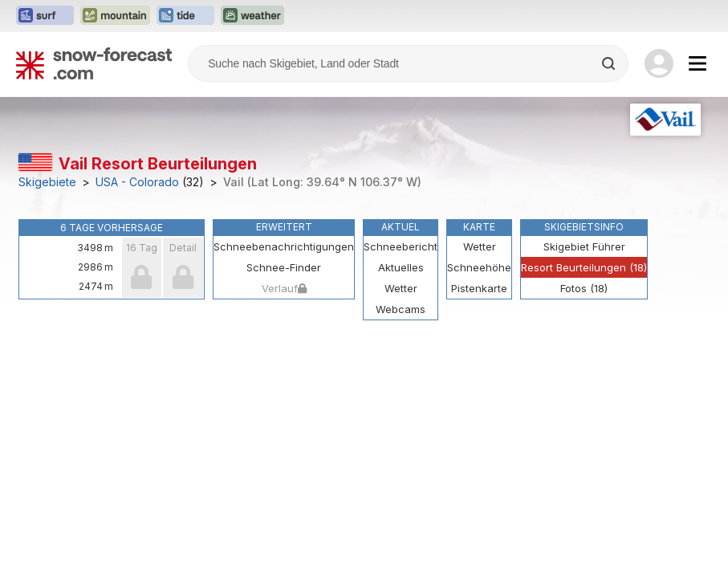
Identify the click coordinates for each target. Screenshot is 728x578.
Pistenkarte (479, 288)
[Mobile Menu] (697, 63)
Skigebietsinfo (584, 227)
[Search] (610, 63)
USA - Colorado (137, 182)
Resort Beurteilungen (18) (584, 267)
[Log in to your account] (659, 63)
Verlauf (284, 288)
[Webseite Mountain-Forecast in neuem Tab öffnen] (115, 16)
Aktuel (401, 227)
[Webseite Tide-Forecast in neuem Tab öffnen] (185, 16)
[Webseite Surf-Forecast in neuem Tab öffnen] (45, 16)
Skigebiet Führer (584, 246)
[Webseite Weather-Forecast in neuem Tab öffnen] (252, 16)
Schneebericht (401, 246)
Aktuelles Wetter (401, 278)
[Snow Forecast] (94, 63)
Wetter (480, 246)
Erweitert (284, 227)
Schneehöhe (479, 267)
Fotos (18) (584, 288)
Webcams (401, 309)
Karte (479, 227)
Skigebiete (47, 182)
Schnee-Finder (284, 267)
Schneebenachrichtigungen (284, 246)
